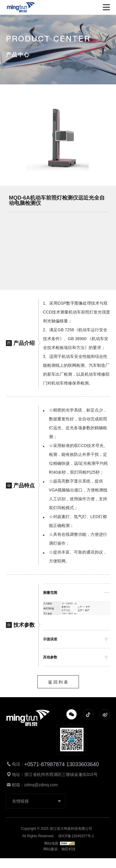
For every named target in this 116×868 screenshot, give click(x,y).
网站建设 (50, 849)
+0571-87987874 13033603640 (62, 764)
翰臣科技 (69, 849)
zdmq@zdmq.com (41, 785)
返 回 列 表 (58, 682)
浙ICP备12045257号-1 (76, 836)
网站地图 (59, 843)
